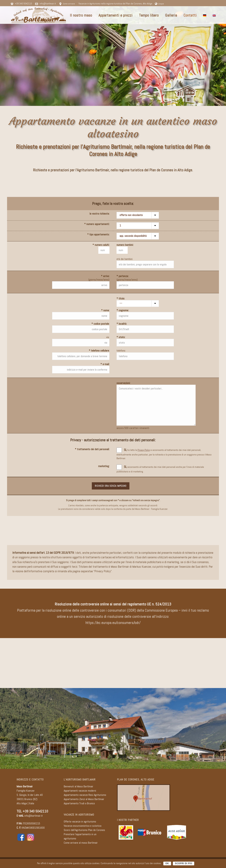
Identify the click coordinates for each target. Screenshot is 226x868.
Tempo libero (149, 15)
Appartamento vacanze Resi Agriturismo (85, 795)
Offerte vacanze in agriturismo (80, 822)
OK (167, 863)
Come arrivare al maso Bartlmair (81, 843)
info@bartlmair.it (48, 4)
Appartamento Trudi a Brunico (79, 803)
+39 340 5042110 (23, 4)
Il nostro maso (81, 15)
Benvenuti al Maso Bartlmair (78, 786)
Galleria (171, 15)
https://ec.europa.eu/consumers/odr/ (113, 623)
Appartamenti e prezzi (116, 15)
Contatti (190, 15)
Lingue (159, 4)
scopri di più (184, 863)
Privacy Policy (103, 571)
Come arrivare (69, 4)
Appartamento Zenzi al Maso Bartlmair (84, 799)
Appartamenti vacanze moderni (80, 791)
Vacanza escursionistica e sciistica (83, 826)
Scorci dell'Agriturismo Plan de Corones (84, 830)
